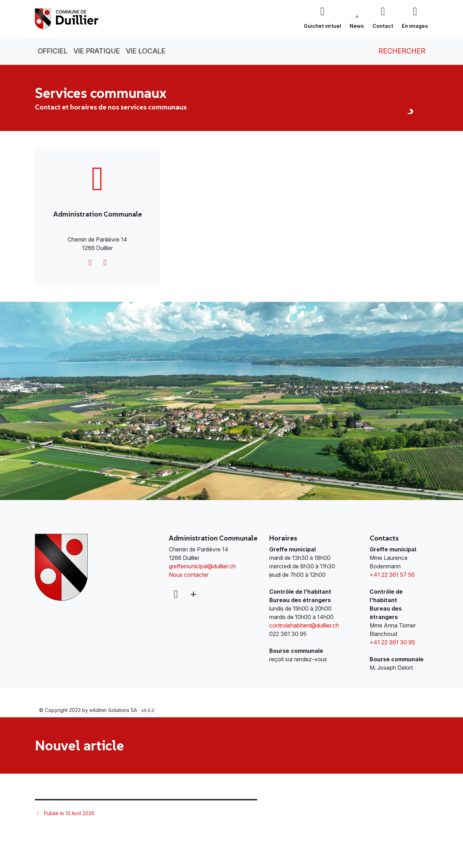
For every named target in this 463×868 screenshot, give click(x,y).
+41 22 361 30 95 (392, 642)
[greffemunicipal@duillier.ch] (90, 263)
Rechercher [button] (397, 51)
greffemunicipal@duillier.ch (202, 566)
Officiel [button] (53, 51)
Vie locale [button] (146, 51)
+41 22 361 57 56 (392, 575)
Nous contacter (189, 575)
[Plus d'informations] (193, 594)
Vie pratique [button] (97, 51)
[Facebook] (176, 594)
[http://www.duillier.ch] (105, 263)
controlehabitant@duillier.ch (304, 625)
